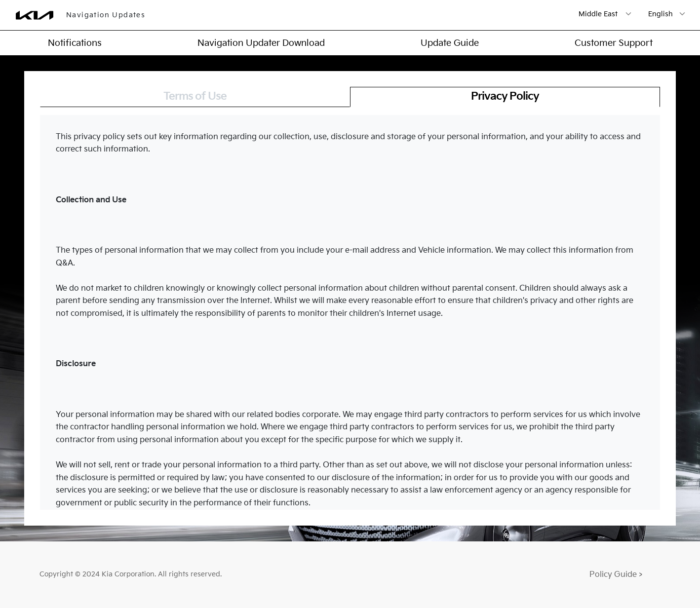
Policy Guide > (616, 575)
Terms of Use (195, 96)
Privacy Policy (505, 96)
